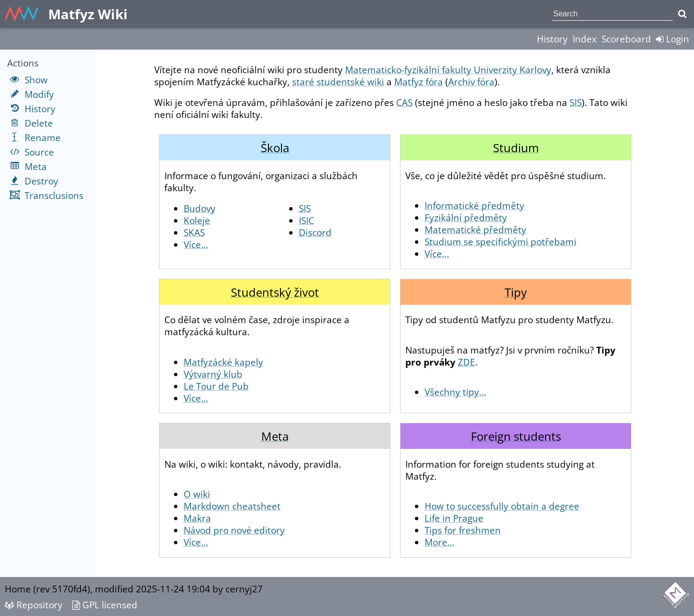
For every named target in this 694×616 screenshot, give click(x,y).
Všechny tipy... (455, 392)
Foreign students (516, 436)
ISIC (307, 220)
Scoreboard (626, 39)
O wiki (197, 494)
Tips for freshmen (463, 530)
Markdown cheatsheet (232, 506)
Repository (34, 605)
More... (440, 542)
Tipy (516, 292)
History (552, 39)
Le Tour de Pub (216, 386)
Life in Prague (454, 518)
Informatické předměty (474, 205)
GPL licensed (105, 605)
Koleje (197, 220)
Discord (315, 232)
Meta (275, 436)
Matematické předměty (475, 229)
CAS (404, 102)
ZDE (467, 362)
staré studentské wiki (338, 82)
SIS (576, 102)
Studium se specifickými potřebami (500, 242)
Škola (275, 148)
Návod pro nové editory (234, 530)
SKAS (194, 232)
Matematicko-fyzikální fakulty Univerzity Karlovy (448, 70)
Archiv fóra (471, 82)
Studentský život (275, 292)
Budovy (200, 208)
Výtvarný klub (213, 374)
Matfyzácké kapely (223, 362)
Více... (196, 244)
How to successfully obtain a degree (502, 506)
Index (585, 39)
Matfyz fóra (419, 82)
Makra (197, 518)
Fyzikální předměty (466, 217)
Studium (516, 148)
